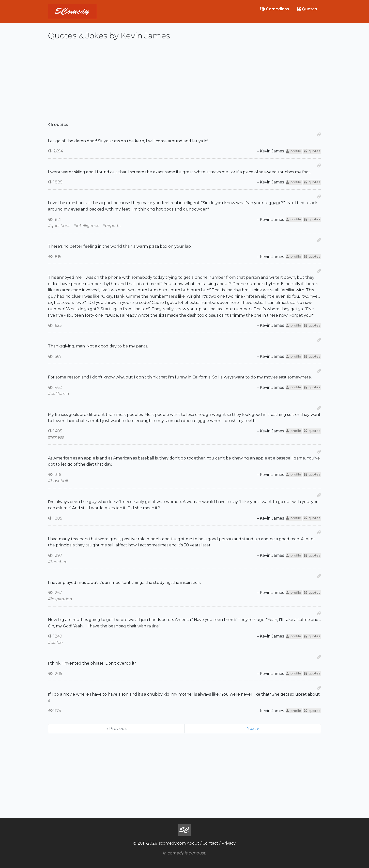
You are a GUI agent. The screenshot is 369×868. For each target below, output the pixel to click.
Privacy (229, 843)
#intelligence (86, 226)
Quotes (307, 9)
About (193, 843)
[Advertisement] (184, 83)
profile (293, 151)
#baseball (58, 481)
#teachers (58, 562)
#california (59, 394)
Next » (253, 729)
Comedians (275, 9)
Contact (210, 843)
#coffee (55, 643)
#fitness (56, 437)
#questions (59, 226)
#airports (111, 226)
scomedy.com (172, 843)
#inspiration (60, 599)
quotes (312, 151)
